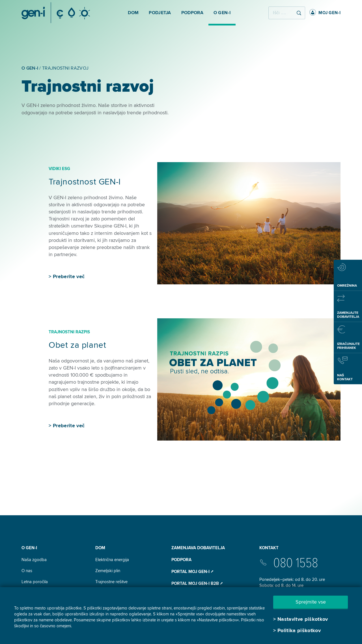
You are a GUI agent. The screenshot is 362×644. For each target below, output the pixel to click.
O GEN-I (29, 548)
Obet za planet (77, 345)
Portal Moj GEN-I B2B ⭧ (197, 583)
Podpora (181, 560)
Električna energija (112, 560)
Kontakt (269, 548)
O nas (27, 571)
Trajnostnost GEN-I (85, 182)
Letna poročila (35, 582)
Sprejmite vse (311, 602)
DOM (100, 548)
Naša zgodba (34, 560)
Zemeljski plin (108, 571)
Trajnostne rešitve (111, 582)
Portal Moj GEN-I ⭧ (192, 572)
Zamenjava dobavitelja (198, 548)
